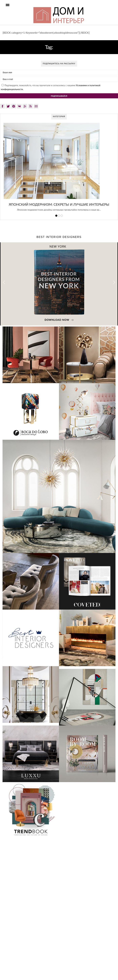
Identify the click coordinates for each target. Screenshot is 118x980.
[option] (59, 169)
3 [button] (62, 216)
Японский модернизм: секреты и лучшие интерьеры (59, 204)
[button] (114, 282)
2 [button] (59, 216)
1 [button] (56, 216)
